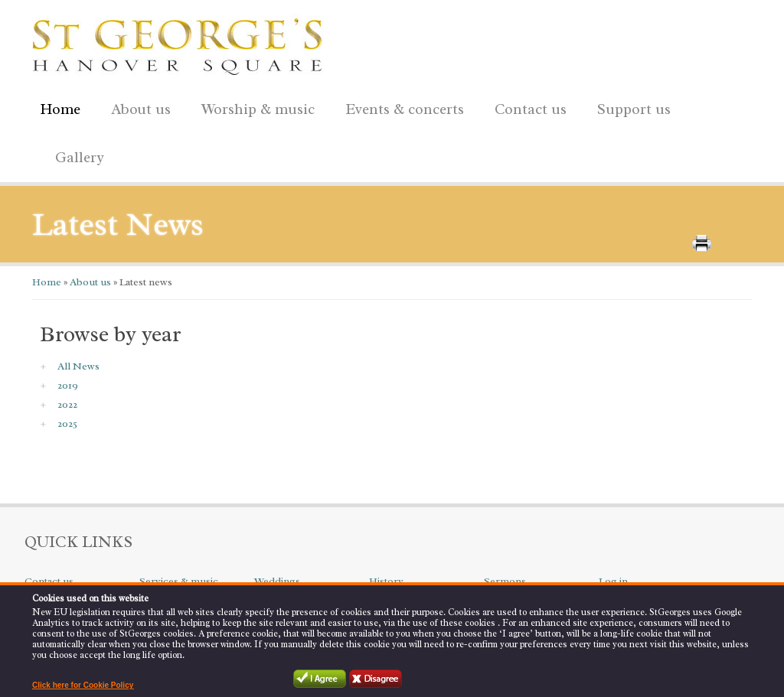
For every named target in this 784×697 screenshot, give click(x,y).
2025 (67, 423)
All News (78, 366)
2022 (67, 404)
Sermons (505, 581)
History (386, 581)
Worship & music (254, 107)
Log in (613, 581)
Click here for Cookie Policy (83, 685)
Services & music (179, 581)
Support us (630, 107)
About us (137, 107)
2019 (68, 385)
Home (60, 109)
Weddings (277, 581)
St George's (178, 43)
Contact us (527, 107)
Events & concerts (405, 109)
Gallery (80, 158)
